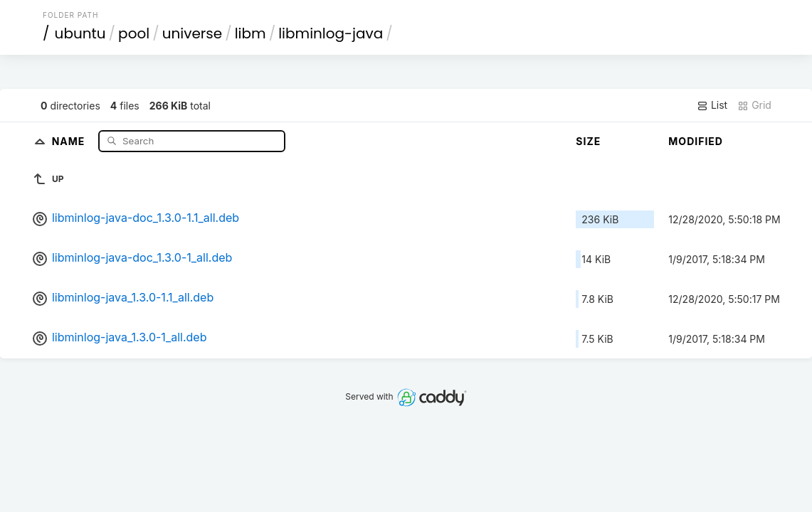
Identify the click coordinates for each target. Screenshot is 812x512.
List (712, 105)
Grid (754, 105)
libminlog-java (331, 33)
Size (588, 141)
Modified (696, 141)
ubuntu (80, 33)
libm (251, 33)
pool (134, 33)
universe (192, 33)
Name (70, 140)
